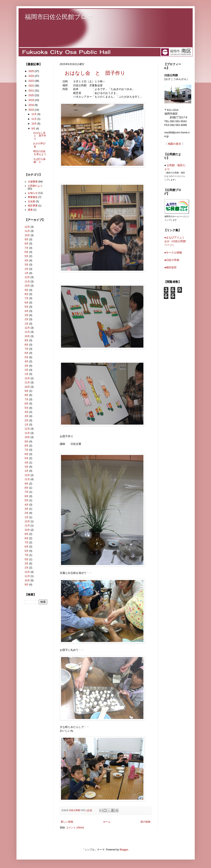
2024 (32, 76)
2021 (32, 91)
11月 (34, 119)
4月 (27, 261)
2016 (32, 105)
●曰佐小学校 (172, 260)
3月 (27, 265)
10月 (34, 124)
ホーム (107, 822)
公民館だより (35, 186)
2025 (32, 71)
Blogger (124, 850)
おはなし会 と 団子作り (93, 73)
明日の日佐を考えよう (38, 153)
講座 (30, 210)
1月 (27, 273)
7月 (27, 248)
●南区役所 (171, 267)
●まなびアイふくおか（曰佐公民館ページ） (175, 241)
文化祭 (32, 201)
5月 (27, 256)
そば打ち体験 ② (38, 161)
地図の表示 (174, 144)
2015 (32, 110)
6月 (27, 252)
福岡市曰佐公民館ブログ (59, 17)
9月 (34, 129)
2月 (27, 269)
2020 (32, 95)
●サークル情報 (173, 253)
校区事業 (33, 206)
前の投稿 (145, 822)
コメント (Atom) (75, 828)
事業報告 (33, 197)
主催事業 (33, 182)
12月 (34, 114)
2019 (32, 100)
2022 (32, 86)
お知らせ (33, 193)
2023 (32, 81)
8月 (27, 244)
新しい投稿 (67, 822)
